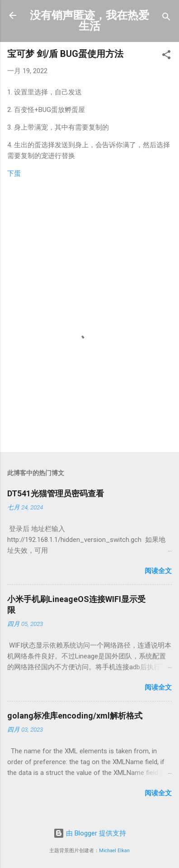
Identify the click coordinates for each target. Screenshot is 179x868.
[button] (166, 56)
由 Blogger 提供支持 (90, 833)
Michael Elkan (114, 851)
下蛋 (14, 173)
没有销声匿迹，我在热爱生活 (89, 21)
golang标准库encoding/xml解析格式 (75, 716)
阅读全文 (158, 571)
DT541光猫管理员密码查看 (56, 493)
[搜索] (166, 18)
